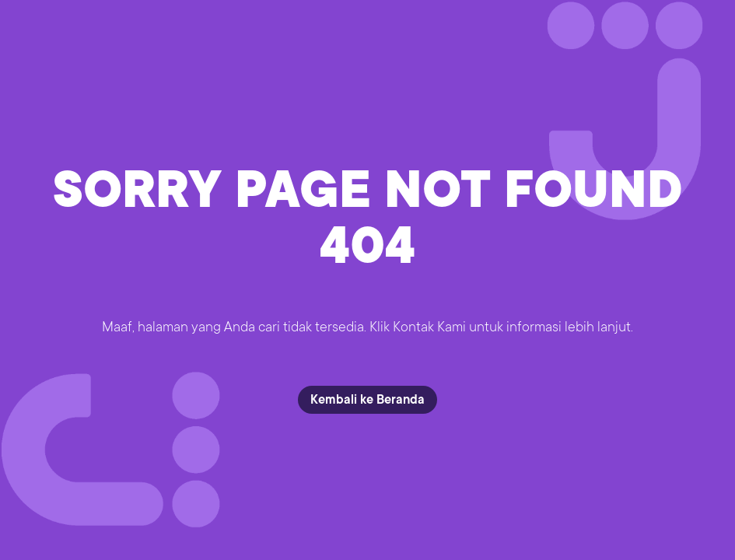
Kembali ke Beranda (367, 400)
